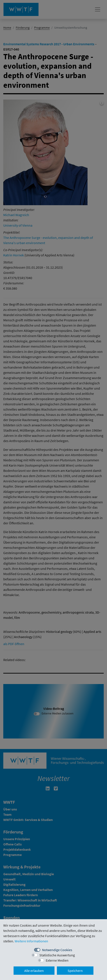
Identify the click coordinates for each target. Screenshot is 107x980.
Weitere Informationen (31, 941)
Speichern (75, 971)
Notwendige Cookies (57, 950)
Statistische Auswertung (57, 955)
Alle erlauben (34, 971)
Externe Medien (57, 960)
